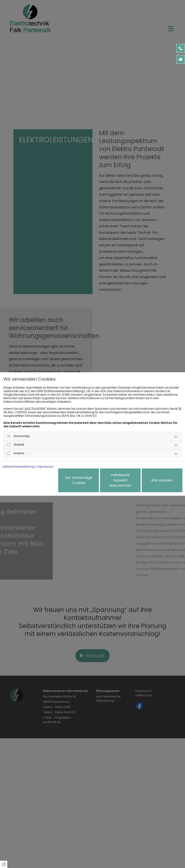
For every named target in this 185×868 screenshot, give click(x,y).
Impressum (45, 467)
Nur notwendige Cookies (79, 480)
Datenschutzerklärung (18, 467)
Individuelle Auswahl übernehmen (120, 480)
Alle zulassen (162, 480)
